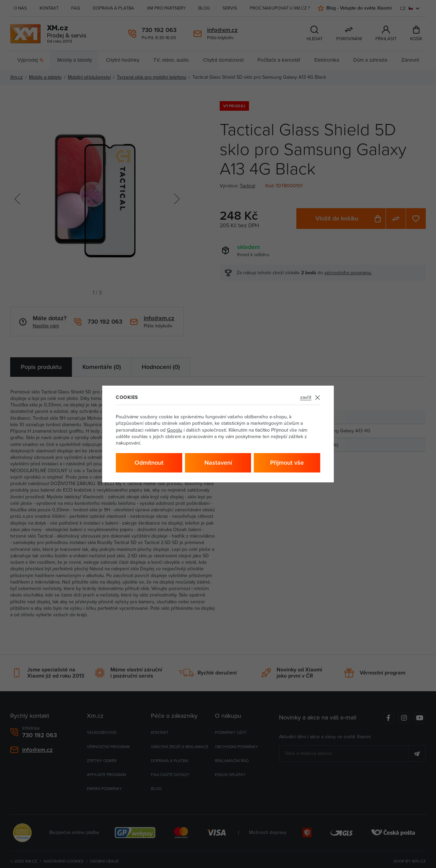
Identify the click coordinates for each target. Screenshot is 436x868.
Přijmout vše (287, 462)
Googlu (175, 430)
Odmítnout (149, 462)
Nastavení (218, 462)
